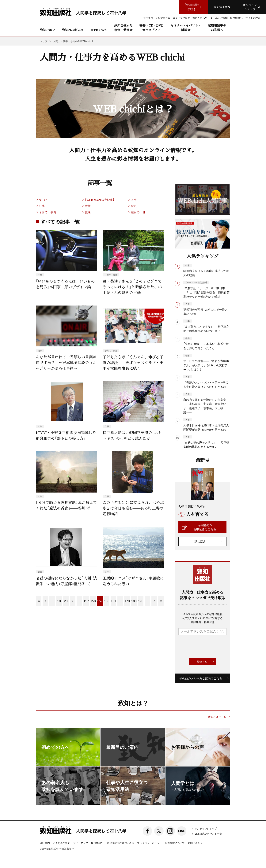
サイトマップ (81, 843)
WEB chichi (99, 30)
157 (86, 601)
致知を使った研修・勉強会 (123, 28)
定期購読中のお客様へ (217, 28)
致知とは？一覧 (217, 717)
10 (59, 601)
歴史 (132, 206)
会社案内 (45, 843)
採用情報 (97, 843)
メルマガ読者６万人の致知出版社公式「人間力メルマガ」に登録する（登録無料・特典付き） (203, 618)
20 (66, 601)
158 (93, 601)
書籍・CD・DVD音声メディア (151, 28)
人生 (132, 200)
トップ (44, 41)
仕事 (40, 206)
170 (127, 601)
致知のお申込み (73, 30)
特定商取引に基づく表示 (121, 843)
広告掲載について (175, 843)
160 (107, 601)
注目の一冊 (136, 212)
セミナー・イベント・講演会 (186, 28)
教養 (86, 206)
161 (113, 601)
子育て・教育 (46, 212)
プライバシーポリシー (150, 843)
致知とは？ (47, 30)
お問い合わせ (195, 843)
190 (141, 601)
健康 (86, 212)
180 (134, 601)
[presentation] (207, 647)
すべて (42, 200)
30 (73, 601)
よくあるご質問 (61, 843)
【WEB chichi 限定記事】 (98, 200)
